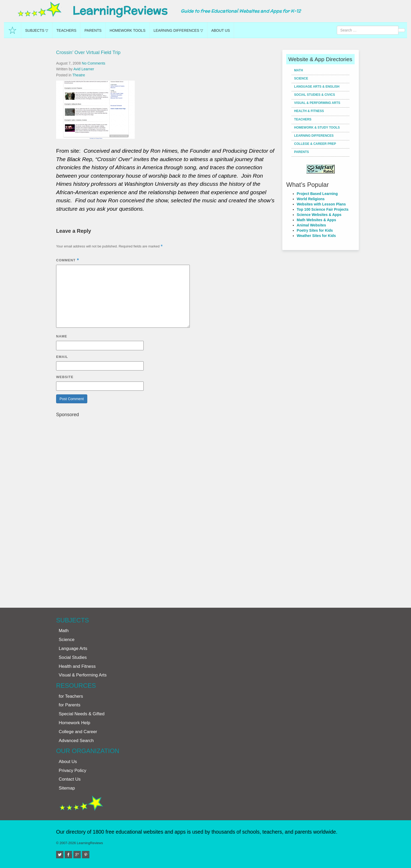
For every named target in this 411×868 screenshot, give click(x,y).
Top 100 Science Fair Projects (323, 209)
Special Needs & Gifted (82, 714)
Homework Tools (127, 30)
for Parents (70, 705)
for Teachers (71, 696)
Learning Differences (314, 136)
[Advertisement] (167, 510)
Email (62, 357)
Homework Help (74, 723)
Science (301, 78)
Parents (93, 30)
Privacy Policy (72, 771)
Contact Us (70, 779)
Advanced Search (76, 741)
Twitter (63, 853)
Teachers (66, 30)
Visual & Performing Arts (317, 103)
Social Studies (73, 657)
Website (65, 377)
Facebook (72, 853)
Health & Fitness (309, 111)
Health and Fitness (77, 666)
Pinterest (89, 853)
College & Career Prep (315, 144)
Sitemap (67, 788)
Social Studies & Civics (315, 95)
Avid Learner (84, 69)
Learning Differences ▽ (178, 30)
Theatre (79, 75)
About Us (221, 30)
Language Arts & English (317, 87)
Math (299, 70)
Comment (68, 260)
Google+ (80, 853)
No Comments (93, 63)
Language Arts (73, 649)
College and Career (78, 732)
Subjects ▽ (37, 30)
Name (62, 336)
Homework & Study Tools (317, 128)
